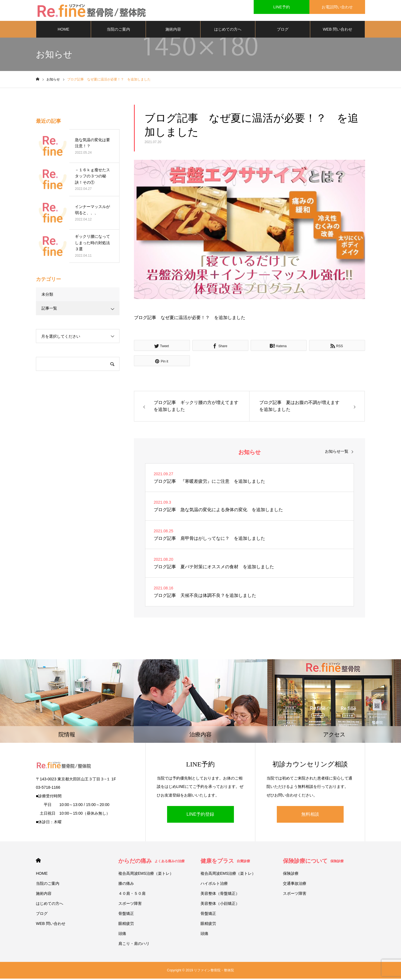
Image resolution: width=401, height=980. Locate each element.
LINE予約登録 (200, 816)
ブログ (283, 31)
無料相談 (310, 816)
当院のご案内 (118, 31)
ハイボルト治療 (214, 885)
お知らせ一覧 (337, 452)
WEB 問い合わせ (338, 31)
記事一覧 (49, 310)
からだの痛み (151, 862)
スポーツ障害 (130, 905)
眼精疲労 (126, 925)
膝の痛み (126, 885)
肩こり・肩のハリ (134, 945)
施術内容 (173, 31)
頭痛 (122, 935)
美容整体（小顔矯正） (220, 905)
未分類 (47, 296)
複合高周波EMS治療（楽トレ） (146, 875)
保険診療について (313, 862)
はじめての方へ (228, 31)
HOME (63, 31)
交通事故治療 (295, 885)
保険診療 (291, 875)
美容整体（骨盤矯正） (220, 895)
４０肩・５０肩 (132, 895)
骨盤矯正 (126, 915)
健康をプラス (225, 862)
